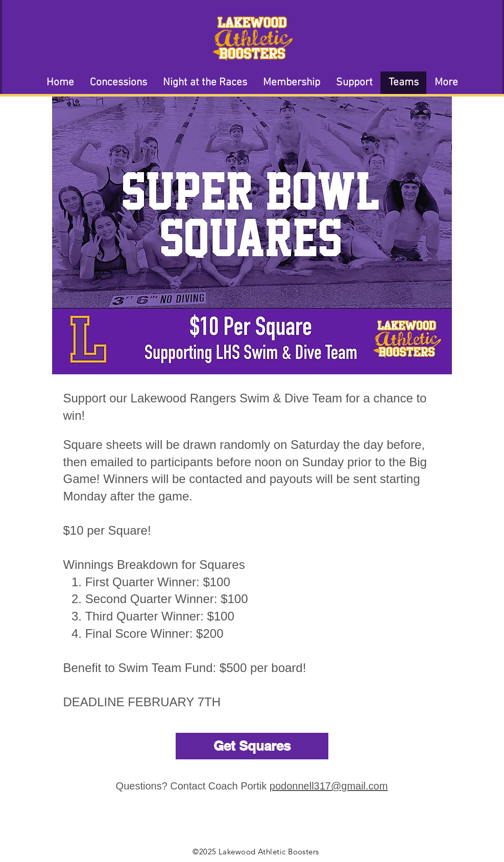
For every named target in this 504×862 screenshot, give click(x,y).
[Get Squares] (252, 746)
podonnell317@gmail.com (329, 786)
